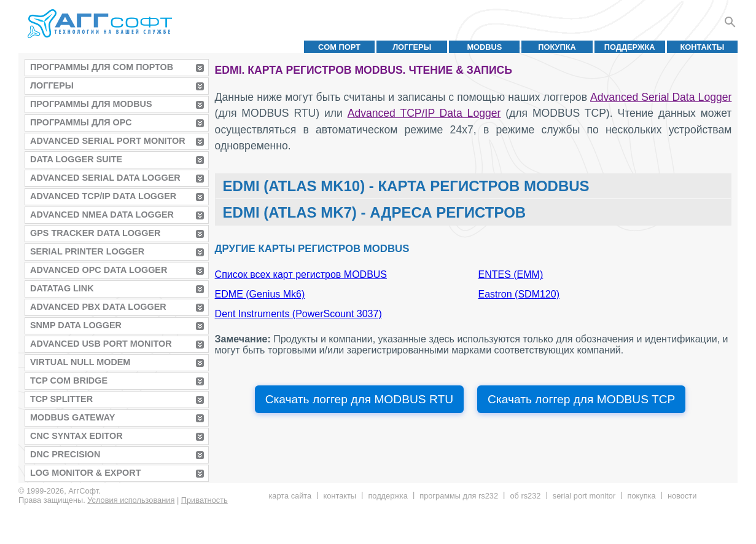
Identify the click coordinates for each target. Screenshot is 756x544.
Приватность (205, 500)
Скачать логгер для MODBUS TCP (581, 399)
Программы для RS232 (459, 496)
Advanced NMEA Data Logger (102, 215)
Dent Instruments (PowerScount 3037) (298, 314)
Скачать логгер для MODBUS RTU (359, 399)
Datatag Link (62, 288)
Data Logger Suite (76, 159)
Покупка (557, 47)
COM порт (339, 47)
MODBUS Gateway (72, 417)
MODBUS (484, 47)
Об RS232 (525, 496)
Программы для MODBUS (91, 104)
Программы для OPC (81, 122)
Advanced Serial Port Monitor (108, 141)
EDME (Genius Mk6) (260, 294)
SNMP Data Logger (76, 325)
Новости (682, 496)
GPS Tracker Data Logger (95, 233)
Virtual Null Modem (80, 362)
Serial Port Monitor (584, 496)
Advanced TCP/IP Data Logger (103, 196)
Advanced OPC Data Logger (99, 270)
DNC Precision (65, 454)
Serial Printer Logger (87, 251)
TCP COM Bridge (69, 380)
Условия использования (131, 500)
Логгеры (412, 47)
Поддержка (630, 47)
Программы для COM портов (102, 67)
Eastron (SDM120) (519, 294)
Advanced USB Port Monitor (101, 344)
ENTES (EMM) (511, 274)
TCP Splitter (61, 399)
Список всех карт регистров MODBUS (301, 274)
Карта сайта (290, 496)
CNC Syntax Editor (76, 436)
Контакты (703, 47)
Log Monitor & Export (85, 473)
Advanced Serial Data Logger (105, 178)
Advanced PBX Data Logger (98, 307)
